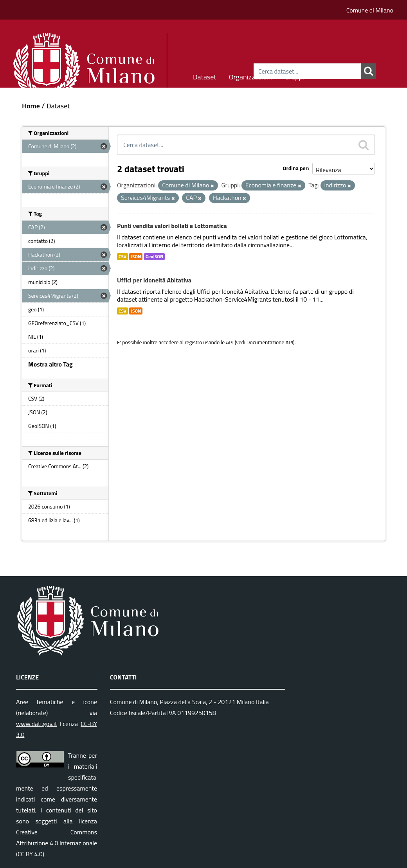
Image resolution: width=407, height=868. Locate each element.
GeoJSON (154, 257)
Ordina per (295, 168)
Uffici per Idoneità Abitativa (154, 280)
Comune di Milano (370, 10)
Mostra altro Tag (50, 364)
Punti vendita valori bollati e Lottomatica (172, 226)
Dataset (205, 76)
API (230, 342)
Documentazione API (270, 342)
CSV (122, 257)
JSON (136, 257)
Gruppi (294, 76)
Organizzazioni (251, 76)
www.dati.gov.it (37, 724)
